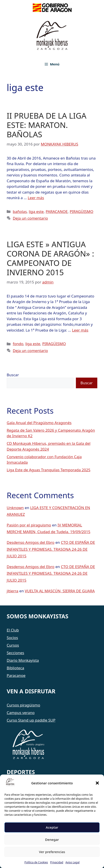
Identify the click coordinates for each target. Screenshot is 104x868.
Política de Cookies (36, 862)
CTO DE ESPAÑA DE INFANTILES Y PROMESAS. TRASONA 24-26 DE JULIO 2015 (51, 549)
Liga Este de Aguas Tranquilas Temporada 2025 (49, 470)
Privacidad (57, 862)
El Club (13, 630)
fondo (18, 344)
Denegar (52, 840)
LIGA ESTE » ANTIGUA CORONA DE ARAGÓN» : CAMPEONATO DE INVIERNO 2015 (50, 258)
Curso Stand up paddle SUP (31, 720)
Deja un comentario (30, 218)
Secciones (15, 653)
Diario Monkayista (23, 660)
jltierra (12, 591)
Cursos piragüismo (23, 705)
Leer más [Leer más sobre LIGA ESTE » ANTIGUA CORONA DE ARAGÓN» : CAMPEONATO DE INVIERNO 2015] (80, 330)
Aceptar (52, 827)
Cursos (13, 645)
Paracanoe (16, 675)
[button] (97, 783)
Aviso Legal (72, 862)
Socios (12, 638)
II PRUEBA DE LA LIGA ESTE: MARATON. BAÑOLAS (47, 125)
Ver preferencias (52, 852)
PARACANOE (57, 211)
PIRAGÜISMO (81, 211)
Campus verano (21, 713)
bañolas (20, 211)
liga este (36, 211)
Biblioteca (15, 668)
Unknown (15, 508)
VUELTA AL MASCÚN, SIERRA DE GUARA (60, 591)
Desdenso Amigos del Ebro (31, 542)
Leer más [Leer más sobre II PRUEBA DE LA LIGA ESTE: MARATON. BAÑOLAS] (36, 198)
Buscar (13, 375)
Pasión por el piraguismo (29, 525)
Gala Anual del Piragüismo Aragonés (39, 423)
